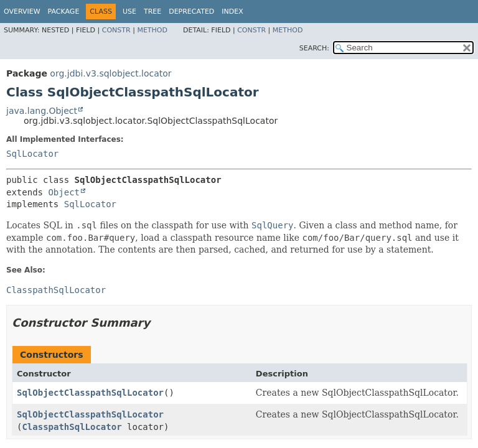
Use (129, 12)
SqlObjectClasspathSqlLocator (90, 393)
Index (232, 12)
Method (152, 30)
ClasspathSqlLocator (72, 427)
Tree (152, 12)
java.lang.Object (42, 111)
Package (64, 12)
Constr (116, 30)
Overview (22, 12)
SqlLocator (32, 154)
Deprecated (191, 12)
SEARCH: (314, 48)
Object (64, 192)
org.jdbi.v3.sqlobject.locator (110, 73)
